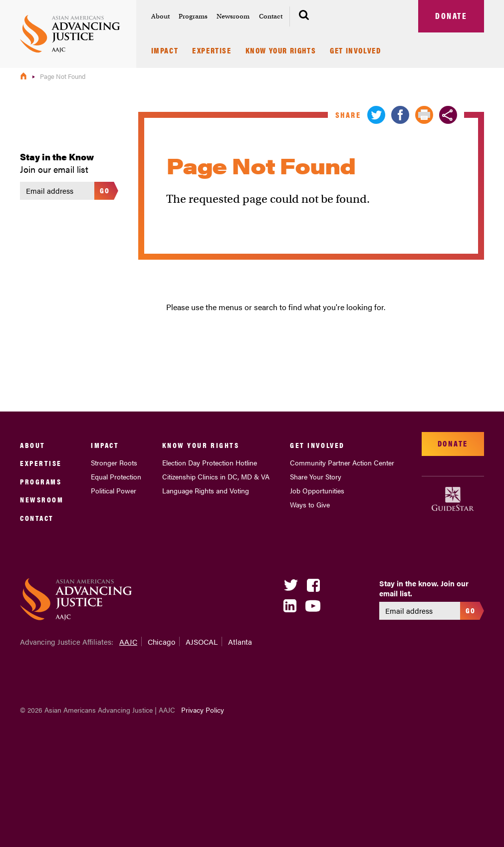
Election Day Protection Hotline (210, 462)
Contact (271, 16)
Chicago (161, 641)
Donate (451, 15)
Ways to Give (310, 504)
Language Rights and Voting (206, 490)
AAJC (128, 641)
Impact (165, 51)
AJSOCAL (202, 641)
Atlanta (240, 641)
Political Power (114, 490)
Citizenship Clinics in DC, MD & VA (216, 476)
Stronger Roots (114, 462)
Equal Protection (116, 476)
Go (105, 190)
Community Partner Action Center (342, 462)
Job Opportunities (317, 490)
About (160, 16)
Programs (193, 16)
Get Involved (355, 51)
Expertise (212, 51)
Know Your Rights (281, 51)
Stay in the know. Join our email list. (424, 588)
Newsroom (233, 16)
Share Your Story (316, 476)
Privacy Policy (203, 710)
